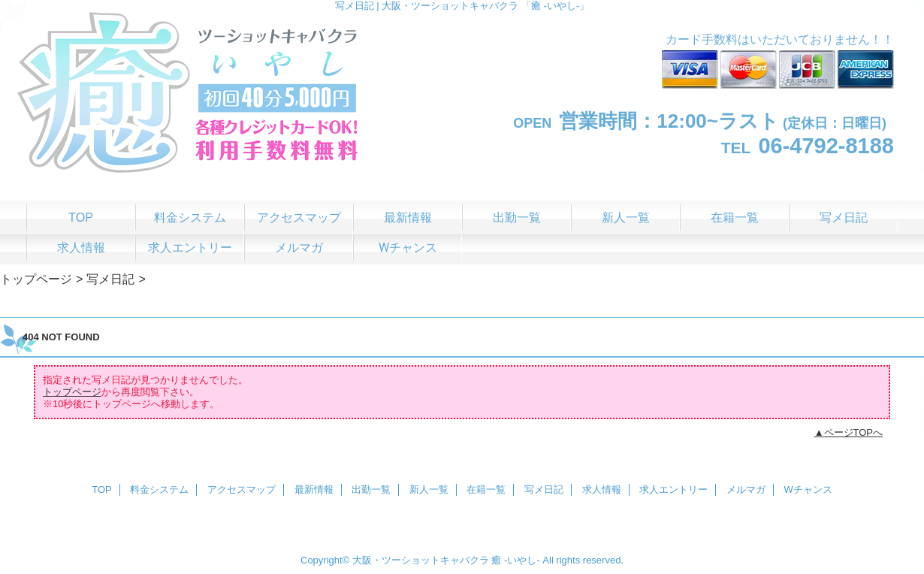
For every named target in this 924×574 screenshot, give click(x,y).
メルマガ (746, 489)
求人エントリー (673, 489)
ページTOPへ (854, 432)
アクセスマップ (242, 489)
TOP (81, 217)
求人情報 (602, 489)
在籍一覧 (486, 489)
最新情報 (314, 489)
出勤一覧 (371, 489)
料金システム (159, 489)
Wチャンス (808, 489)
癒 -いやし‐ (515, 560)
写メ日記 (110, 279)
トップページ (36, 279)
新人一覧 (429, 489)
